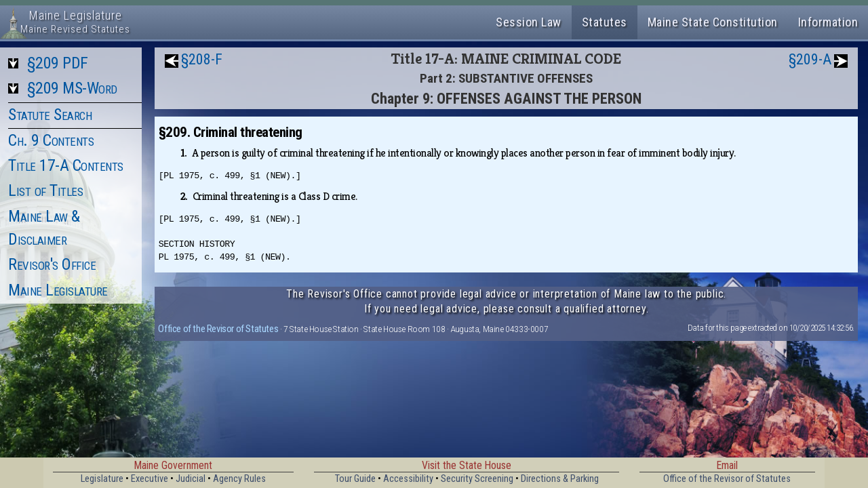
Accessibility (408, 479)
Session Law (529, 22)
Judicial (191, 479)
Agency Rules (239, 479)
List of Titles (45, 190)
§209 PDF (58, 63)
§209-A (810, 59)
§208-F (202, 59)
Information (828, 22)
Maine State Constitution (713, 22)
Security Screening (477, 479)
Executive (150, 479)
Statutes (605, 22)
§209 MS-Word (72, 88)
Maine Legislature (58, 290)
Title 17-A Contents (66, 165)
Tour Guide (355, 479)
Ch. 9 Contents (51, 140)
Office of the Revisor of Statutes (218, 329)
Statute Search (50, 115)
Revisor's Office (52, 264)
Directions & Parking (560, 479)
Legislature (102, 479)
